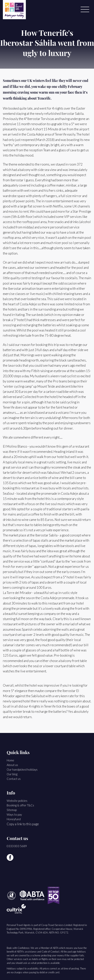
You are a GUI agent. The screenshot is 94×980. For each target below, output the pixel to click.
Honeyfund (14, 819)
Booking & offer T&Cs (20, 805)
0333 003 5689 (17, 846)
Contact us (14, 779)
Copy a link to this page (23, 824)
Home (10, 760)
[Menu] (85, 10)
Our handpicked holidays (22, 769)
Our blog (12, 774)
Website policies (17, 801)
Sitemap (12, 810)
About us (12, 765)
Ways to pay (14, 814)
